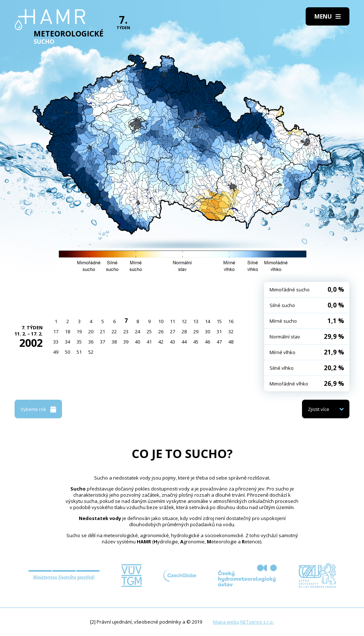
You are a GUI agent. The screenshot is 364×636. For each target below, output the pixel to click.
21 (102, 331)
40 (138, 342)
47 (219, 342)
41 (149, 342)
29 (196, 331)
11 (173, 321)
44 (184, 342)
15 (219, 321)
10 (161, 321)
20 (91, 331)
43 (173, 342)
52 (91, 352)
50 (67, 352)
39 (126, 342)
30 (208, 331)
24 (138, 331)
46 (208, 342)
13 (196, 321)
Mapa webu (226, 622)
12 (184, 321)
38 (114, 342)
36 (91, 342)
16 (231, 321)
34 (67, 342)
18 (67, 331)
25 (149, 331)
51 (79, 352)
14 (208, 321)
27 (173, 331)
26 (161, 331)
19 (79, 331)
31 (219, 331)
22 (114, 331)
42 (161, 342)
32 (231, 331)
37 (102, 342)
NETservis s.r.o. (257, 622)
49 (56, 352)
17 (56, 331)
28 (184, 331)
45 (196, 342)
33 (56, 342)
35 (79, 342)
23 (126, 331)
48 (231, 342)
